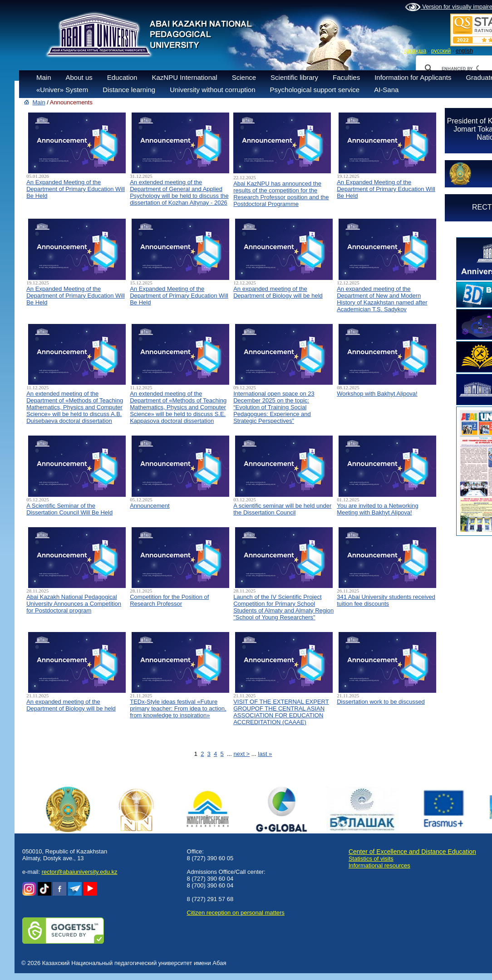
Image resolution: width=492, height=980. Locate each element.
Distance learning (129, 90)
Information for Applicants (413, 77)
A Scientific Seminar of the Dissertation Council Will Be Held (69, 509)
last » (265, 754)
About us (79, 77)
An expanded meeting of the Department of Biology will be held (278, 292)
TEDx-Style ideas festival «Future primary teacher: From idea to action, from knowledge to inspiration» (178, 708)
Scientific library (294, 77)
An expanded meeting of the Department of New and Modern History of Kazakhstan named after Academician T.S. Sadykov (382, 299)
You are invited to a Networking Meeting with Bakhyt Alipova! (377, 509)
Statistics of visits (371, 859)
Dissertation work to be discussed (381, 702)
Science (244, 77)
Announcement (150, 506)
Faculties (346, 77)
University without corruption (212, 90)
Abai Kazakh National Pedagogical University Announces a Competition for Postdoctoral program (74, 604)
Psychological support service (315, 90)
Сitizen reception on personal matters (236, 913)
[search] (460, 69)
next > (241, 754)
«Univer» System (62, 90)
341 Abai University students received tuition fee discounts (386, 600)
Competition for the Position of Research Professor (169, 600)
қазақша (415, 51)
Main (44, 77)
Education (122, 77)
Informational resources (379, 865)
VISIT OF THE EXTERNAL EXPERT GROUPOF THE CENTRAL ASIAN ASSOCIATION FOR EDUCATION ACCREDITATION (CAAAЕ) (281, 712)
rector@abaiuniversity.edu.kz (80, 872)
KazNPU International (184, 77)
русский (441, 51)
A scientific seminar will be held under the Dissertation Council (282, 509)
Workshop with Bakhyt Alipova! (377, 394)
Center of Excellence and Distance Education (412, 852)
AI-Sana (386, 90)
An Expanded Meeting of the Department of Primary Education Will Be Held (76, 189)
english (464, 51)
